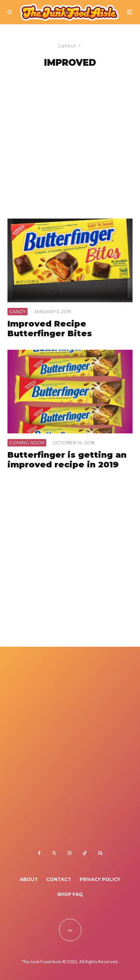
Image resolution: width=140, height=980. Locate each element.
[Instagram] (69, 853)
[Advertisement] (70, 145)
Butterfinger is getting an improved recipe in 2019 (67, 460)
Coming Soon (27, 443)
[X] (54, 853)
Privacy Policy (100, 879)
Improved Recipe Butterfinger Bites (50, 329)
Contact (59, 879)
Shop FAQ (70, 894)
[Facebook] (39, 853)
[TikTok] (85, 853)
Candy (18, 311)
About (29, 879)
